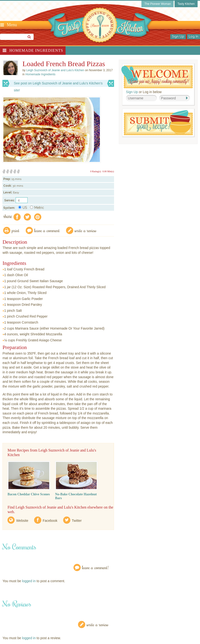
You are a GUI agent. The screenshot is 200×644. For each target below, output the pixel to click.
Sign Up (178, 37)
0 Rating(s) (96, 171)
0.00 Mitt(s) (108, 171)
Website (22, 521)
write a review (86, 230)
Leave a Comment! (95, 567)
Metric (37, 208)
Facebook (50, 521)
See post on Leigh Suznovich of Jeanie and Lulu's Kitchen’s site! (58, 84)
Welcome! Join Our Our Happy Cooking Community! (157, 77)
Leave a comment (47, 230)
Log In (194, 37)
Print (16, 230)
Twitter (77, 521)
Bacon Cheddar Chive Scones (29, 494)
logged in (29, 581)
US (23, 208)
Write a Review (98, 624)
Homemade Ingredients (36, 50)
